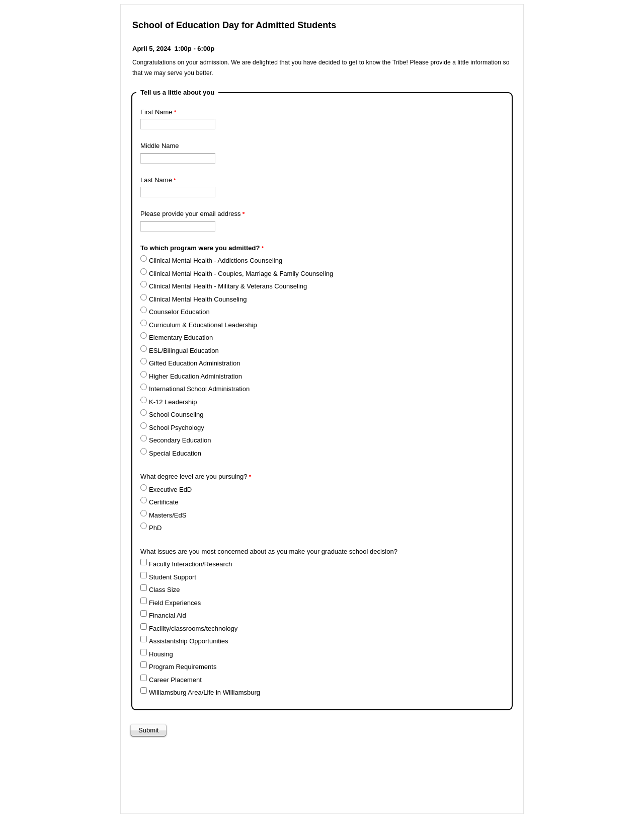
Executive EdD (170, 490)
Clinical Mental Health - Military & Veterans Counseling (228, 286)
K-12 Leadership (173, 402)
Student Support (173, 577)
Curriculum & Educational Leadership (203, 325)
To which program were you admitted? (200, 248)
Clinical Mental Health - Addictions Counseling (216, 261)
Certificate (164, 502)
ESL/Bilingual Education (184, 351)
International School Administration (199, 389)
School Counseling (176, 415)
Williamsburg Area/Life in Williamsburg (205, 692)
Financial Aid (168, 615)
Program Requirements (183, 667)
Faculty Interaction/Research (190, 564)
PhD (155, 528)
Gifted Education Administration (194, 363)
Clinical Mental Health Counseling (198, 299)
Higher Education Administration (195, 376)
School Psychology (177, 428)
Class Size (164, 590)
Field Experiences (175, 603)
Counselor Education (179, 312)
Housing (161, 654)
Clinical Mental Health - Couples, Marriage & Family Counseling (241, 274)
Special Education (175, 453)
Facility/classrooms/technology (193, 628)
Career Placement (175, 680)
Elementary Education (181, 338)
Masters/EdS (168, 515)
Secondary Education (180, 440)
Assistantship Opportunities (189, 641)
